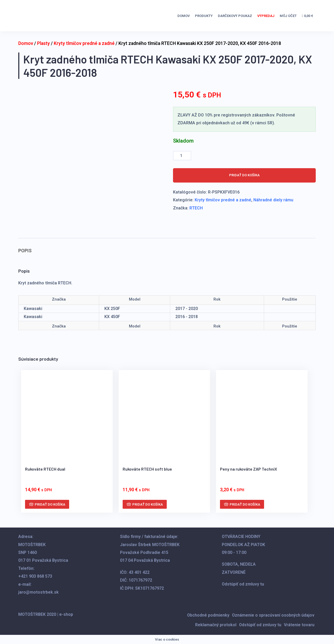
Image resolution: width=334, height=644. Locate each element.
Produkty (204, 16)
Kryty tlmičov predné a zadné (84, 43)
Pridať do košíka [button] (50, 504)
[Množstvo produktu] (182, 156)
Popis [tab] (25, 251)
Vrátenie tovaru (299, 625)
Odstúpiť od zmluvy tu (243, 584)
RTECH (196, 208)
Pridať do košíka (244, 175)
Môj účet (288, 16)
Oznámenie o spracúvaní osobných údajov (273, 615)
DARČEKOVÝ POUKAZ (235, 16)
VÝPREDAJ (266, 16)
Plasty (43, 43)
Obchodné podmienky (208, 615)
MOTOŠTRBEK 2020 (37, 614)
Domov (184, 16)
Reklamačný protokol (216, 625)
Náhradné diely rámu (273, 200)
